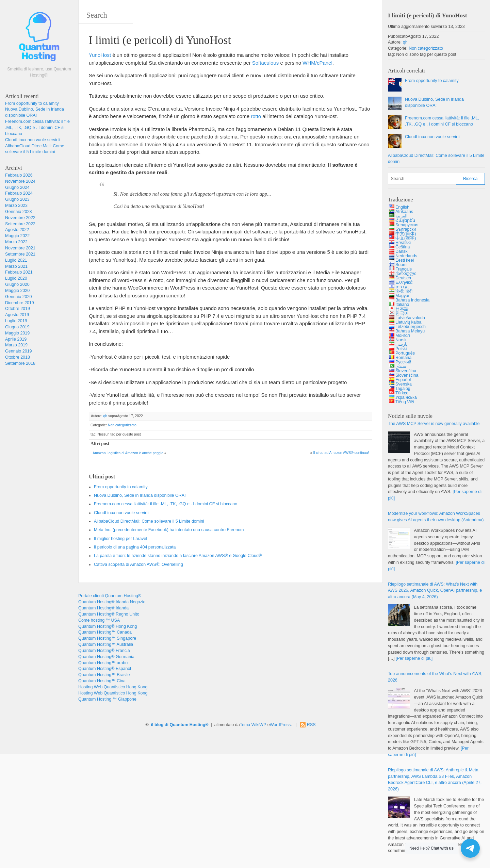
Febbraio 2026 (19, 175)
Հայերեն (405, 220)
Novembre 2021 (20, 248)
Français (404, 269)
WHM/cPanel (317, 63)
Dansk (401, 251)
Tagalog (403, 389)
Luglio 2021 (16, 260)
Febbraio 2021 (19, 272)
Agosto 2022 (17, 230)
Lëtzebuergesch (411, 327)
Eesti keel (405, 260)
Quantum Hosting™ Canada (105, 632)
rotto (256, 116)
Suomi (401, 265)
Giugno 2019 (17, 327)
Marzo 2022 (16, 242)
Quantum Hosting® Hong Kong (108, 626)
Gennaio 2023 (19, 212)
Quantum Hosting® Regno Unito (109, 614)
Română (403, 358)
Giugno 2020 (17, 284)
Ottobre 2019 (18, 309)
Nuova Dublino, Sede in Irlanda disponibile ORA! (140, 495)
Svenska (404, 384)
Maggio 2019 (17, 333)
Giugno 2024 (17, 187)
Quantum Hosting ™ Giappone (107, 699)
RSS (311, 725)
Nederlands (406, 256)
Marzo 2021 (16, 266)
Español (403, 380)
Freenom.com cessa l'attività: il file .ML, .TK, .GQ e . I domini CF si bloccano (37, 128)
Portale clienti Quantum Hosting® (110, 596)
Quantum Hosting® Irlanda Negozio (112, 602)
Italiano (402, 305)
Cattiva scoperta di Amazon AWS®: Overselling (138, 564)
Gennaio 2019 (19, 351)
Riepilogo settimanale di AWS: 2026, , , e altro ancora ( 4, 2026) (435, 591)
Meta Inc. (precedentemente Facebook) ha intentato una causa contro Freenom (169, 530)
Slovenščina (407, 375)
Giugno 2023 (17, 199)
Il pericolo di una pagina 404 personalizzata (135, 547)
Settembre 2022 (20, 224)
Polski (401, 349)
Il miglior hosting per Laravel (120, 539)
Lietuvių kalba (408, 322)
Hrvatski (403, 243)
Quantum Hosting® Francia (104, 651)
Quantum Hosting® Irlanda (103, 608)
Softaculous (265, 63)
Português (405, 353)
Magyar (403, 296)
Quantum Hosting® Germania (106, 657)
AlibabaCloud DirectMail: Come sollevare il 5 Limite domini (149, 521)
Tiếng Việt (405, 402)
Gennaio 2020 (19, 297)
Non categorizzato (122, 425)
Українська (406, 397)
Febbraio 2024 (19, 193)
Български (406, 229)
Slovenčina (406, 371)
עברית (401, 287)
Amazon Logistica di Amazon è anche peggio (128, 453)
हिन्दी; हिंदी (404, 291)
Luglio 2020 (16, 278)
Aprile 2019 (16, 339)
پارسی (402, 344)
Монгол (403, 335)
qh (105, 416)
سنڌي (401, 366)
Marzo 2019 (16, 345)
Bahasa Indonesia (412, 300)
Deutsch (403, 278)
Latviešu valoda (410, 318)
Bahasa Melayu (410, 331)
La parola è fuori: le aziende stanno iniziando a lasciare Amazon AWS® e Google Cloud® (178, 556)
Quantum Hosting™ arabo (103, 663)
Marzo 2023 (16, 206)
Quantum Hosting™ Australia (106, 644)
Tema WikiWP (253, 725)
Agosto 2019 (17, 315)
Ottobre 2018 (18, 357)
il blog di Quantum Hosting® (180, 725)
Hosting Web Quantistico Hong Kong (113, 687)
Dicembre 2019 (20, 303)
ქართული (406, 274)
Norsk (401, 340)
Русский (403, 362)
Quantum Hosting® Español (105, 669)
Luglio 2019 (16, 321)
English (402, 207)
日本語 (402, 309)
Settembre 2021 (20, 254)
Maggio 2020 (17, 291)
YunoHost (100, 55)
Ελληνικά (404, 282)
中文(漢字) (406, 238)
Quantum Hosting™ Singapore (107, 638)
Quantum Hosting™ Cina (102, 681)
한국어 (402, 313)
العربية (402, 216)
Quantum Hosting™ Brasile (104, 675)
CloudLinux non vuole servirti (32, 140)
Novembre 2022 (20, 218)
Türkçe (402, 393)
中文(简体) (406, 234)
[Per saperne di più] (414, 658)
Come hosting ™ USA (99, 620)
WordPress (280, 725)
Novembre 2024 (20, 181)
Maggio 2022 (17, 236)
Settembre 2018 (20, 363)
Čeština (403, 247)
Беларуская (407, 225)
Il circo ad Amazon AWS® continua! (341, 453)
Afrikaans (404, 212)
